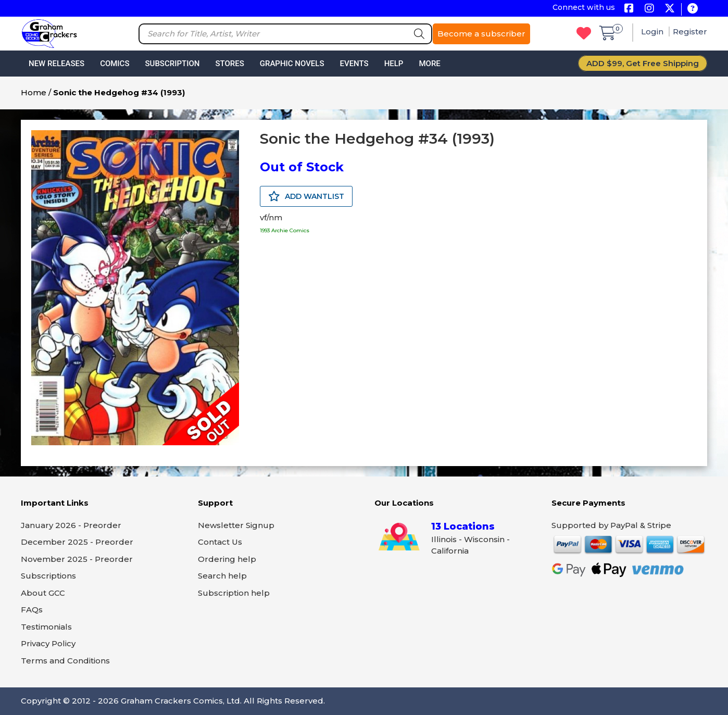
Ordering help (227, 559)
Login (653, 32)
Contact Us (220, 542)
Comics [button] (115, 64)
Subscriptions (48, 576)
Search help (222, 576)
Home (34, 92)
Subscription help (234, 593)
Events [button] (354, 64)
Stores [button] (229, 64)
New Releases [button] (57, 64)
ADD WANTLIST (306, 196)
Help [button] (394, 64)
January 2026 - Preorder (71, 525)
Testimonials (46, 627)
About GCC (43, 593)
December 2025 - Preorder (77, 542)
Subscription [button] (173, 64)
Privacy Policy (48, 643)
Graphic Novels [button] (292, 64)
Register (690, 32)
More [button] (429, 64)
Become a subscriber (481, 34)
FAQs (32, 610)
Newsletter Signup (236, 525)
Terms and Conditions (65, 661)
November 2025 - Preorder (77, 559)
